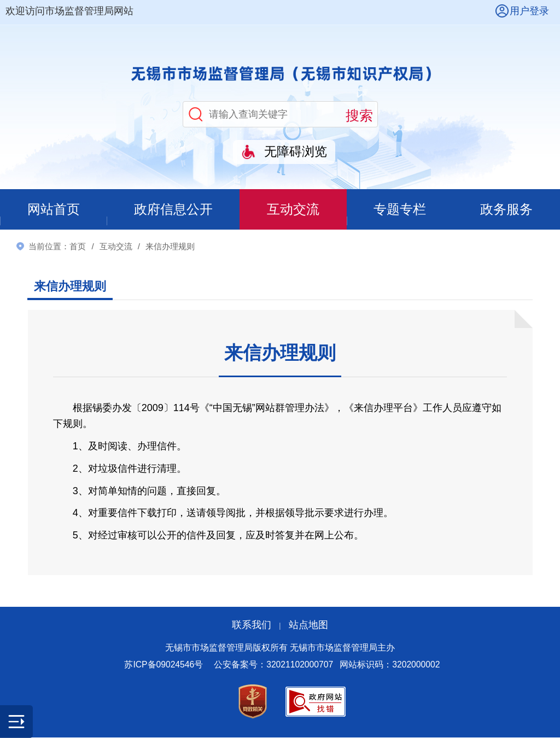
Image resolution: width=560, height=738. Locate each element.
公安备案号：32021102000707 (273, 665)
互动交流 (294, 210)
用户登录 (529, 11)
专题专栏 (400, 210)
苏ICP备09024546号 (164, 665)
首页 (78, 247)
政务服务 (507, 210)
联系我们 (252, 625)
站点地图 (308, 625)
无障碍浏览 (296, 152)
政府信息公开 (173, 210)
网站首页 (53, 210)
